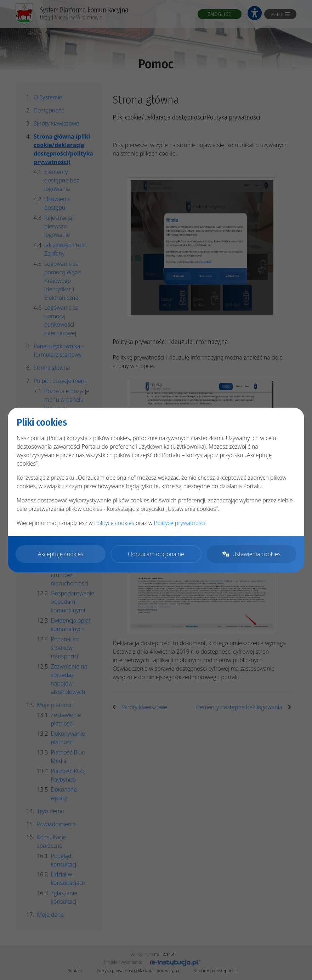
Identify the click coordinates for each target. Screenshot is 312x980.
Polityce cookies (114, 523)
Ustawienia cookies (251, 554)
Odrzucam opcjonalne (156, 554)
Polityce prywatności (180, 523)
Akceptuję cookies (61, 554)
